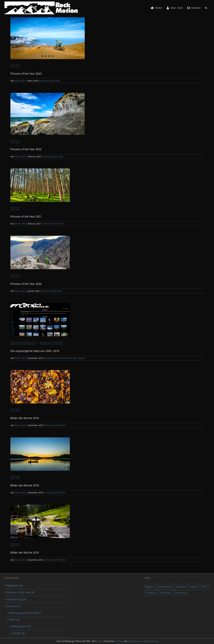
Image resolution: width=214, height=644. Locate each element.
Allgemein (51, 358)
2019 (15, 410)
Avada (130, 641)
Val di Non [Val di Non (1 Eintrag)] (165, 593)
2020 (16, 276)
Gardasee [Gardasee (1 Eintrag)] (181, 587)
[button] (206, 8)
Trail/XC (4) (18, 633)
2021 (15, 209)
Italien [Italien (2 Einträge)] (194, 587)
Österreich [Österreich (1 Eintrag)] (181, 593)
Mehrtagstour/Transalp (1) (25, 613)
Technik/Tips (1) (16, 599)
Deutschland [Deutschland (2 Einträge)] (165, 587)
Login (100, 641)
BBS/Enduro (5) (21, 626)
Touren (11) (13, 606)
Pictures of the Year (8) (20, 592)
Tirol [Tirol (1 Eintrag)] (204, 587)
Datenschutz (151, 641)
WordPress (119, 641)
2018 (15, 477)
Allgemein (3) (14, 585)
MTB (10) (14, 620)
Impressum (139, 641)
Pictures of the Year (51, 81)
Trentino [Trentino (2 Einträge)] (151, 593)
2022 (16, 141)
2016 (15, 545)
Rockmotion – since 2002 (36, 343)
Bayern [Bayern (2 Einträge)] (150, 587)
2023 (16, 66)
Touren (81, 358)
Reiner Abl (20, 81)
